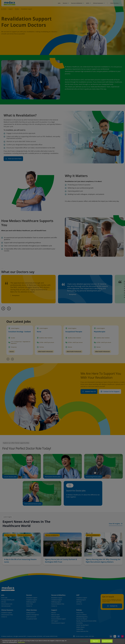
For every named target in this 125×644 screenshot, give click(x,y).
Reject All (95, 641)
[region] (62, 641)
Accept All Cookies (107, 641)
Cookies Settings (84, 641)
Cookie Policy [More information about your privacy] (21, 642)
